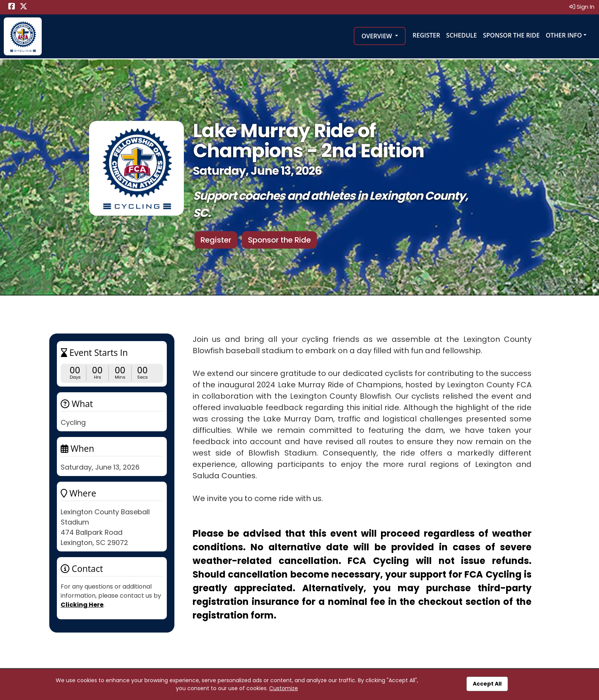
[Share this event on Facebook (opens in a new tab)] (12, 7)
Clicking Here (82, 605)
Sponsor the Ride (511, 35)
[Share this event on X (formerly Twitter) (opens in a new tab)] (24, 7)
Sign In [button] (582, 7)
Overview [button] (377, 36)
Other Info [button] (564, 35)
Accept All (487, 684)
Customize (284, 688)
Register (426, 35)
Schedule (462, 35)
